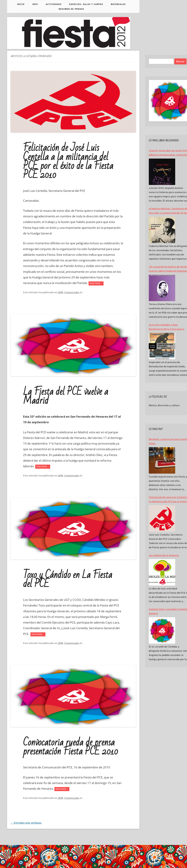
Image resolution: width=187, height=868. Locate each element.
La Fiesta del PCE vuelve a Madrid (66, 396)
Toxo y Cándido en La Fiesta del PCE (68, 579)
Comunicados (72, 292)
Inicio (21, 4)
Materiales (118, 4)
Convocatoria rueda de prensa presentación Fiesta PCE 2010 (71, 747)
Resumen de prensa (71, 9)
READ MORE (96, 283)
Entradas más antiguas (26, 823)
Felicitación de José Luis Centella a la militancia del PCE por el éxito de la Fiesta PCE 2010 (68, 161)
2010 (60, 292)
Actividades (54, 4)
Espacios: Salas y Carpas (86, 4)
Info (35, 4)
